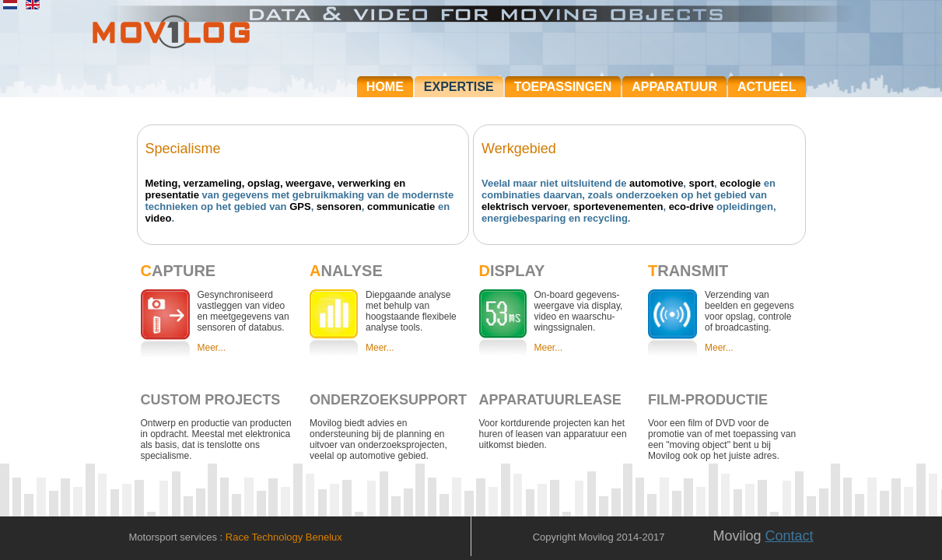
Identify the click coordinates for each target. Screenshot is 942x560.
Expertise (459, 87)
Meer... (212, 348)
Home (385, 87)
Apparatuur (674, 87)
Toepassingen (563, 87)
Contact (789, 536)
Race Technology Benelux (284, 537)
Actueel (767, 87)
